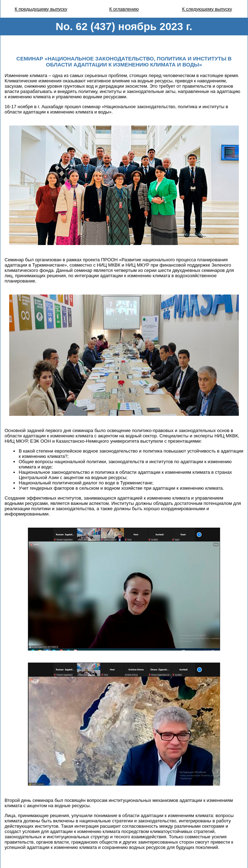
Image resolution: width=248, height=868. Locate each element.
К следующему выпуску (207, 9)
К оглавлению (124, 9)
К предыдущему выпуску (41, 9)
